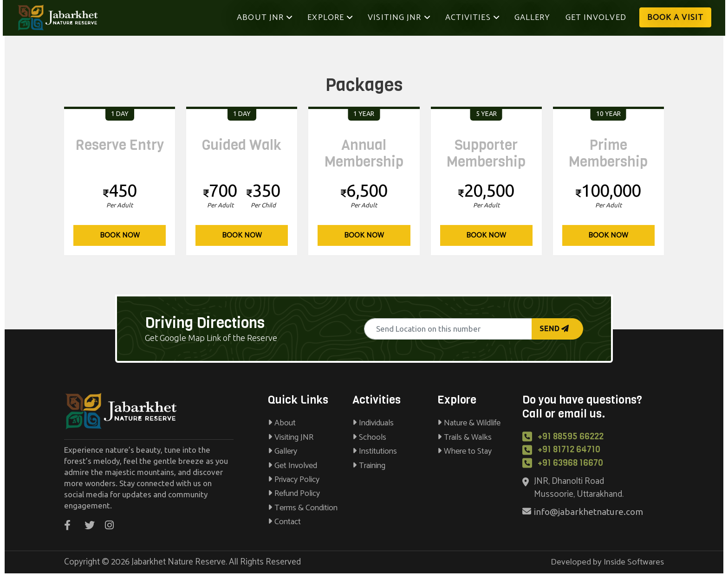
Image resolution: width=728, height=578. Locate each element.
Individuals (373, 423)
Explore (330, 18)
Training (369, 466)
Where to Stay (465, 451)
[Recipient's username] (448, 329)
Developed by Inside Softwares (607, 562)
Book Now (120, 235)
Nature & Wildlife (469, 423)
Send (554, 328)
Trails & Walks (465, 437)
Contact (284, 522)
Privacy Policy (294, 480)
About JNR (268, 17)
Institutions (375, 451)
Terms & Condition (303, 508)
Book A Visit (675, 18)
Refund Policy (294, 494)
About (282, 423)
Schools (369, 437)
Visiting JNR (399, 18)
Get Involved (596, 18)
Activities (472, 18)
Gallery (533, 18)
